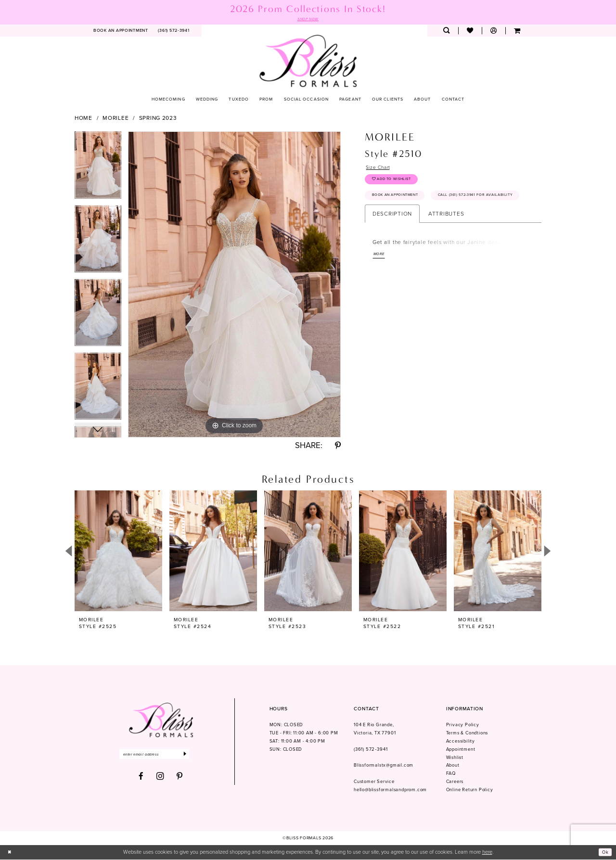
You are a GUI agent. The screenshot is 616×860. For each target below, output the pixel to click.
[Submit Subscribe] (198, 756)
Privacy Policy (463, 726)
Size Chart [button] (380, 169)
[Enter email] (160, 756)
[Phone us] (174, 32)
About (453, 766)
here (487, 853)
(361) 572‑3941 (371, 750)
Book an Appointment (400, 202)
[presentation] (118, 552)
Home (83, 119)
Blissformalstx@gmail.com (384, 766)
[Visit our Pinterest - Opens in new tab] (180, 779)
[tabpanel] (98, 169)
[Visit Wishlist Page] (470, 32)
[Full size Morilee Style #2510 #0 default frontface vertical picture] (234, 285)
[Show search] (446, 32)
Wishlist (455, 758)
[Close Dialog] (11, 853)
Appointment (461, 750)
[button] (494, 32)
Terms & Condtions (467, 734)
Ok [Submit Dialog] (604, 853)
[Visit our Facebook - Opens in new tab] (141, 779)
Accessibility (461, 742)
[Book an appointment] (121, 32)
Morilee (115, 119)
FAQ (451, 774)
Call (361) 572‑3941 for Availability (416, 221)
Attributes (446, 240)
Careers (455, 783)
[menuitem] (121, 32)
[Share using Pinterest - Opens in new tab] (338, 447)
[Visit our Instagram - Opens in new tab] (160, 779)
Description (392, 240)
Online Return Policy (470, 791)
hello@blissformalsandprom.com (390, 791)
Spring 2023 (158, 119)
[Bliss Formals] (308, 61)
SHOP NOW (308, 19)
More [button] (380, 282)
